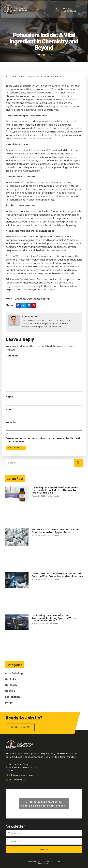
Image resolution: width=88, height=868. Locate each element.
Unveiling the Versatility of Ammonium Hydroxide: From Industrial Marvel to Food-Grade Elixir (55, 490)
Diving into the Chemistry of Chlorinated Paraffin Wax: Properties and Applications (57, 575)
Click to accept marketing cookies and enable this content (44, 804)
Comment (13, 394)
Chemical (20, 337)
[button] (38, 9)
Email (10, 448)
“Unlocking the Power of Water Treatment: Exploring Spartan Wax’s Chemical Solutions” (54, 618)
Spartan (46, 337)
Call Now (65, 8)
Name (10, 435)
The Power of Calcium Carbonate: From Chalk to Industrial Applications (56, 531)
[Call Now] (57, 10)
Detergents (34, 337)
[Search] (78, 463)
